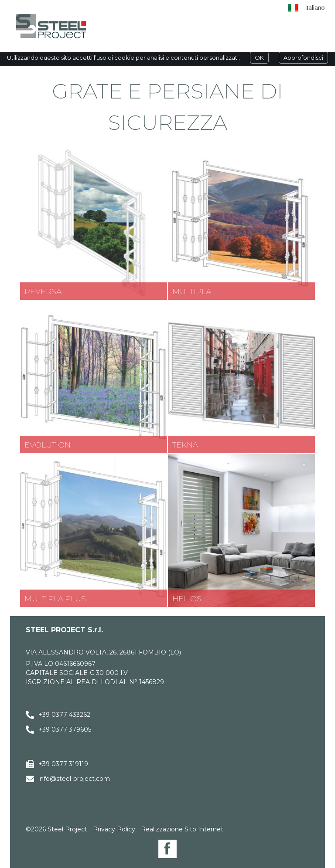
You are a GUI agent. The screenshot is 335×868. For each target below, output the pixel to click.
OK (259, 58)
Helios (187, 598)
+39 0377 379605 (65, 729)
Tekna (185, 445)
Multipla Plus (55, 598)
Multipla (192, 291)
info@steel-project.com (74, 779)
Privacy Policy (114, 829)
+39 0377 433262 (64, 715)
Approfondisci (303, 58)
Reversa (43, 291)
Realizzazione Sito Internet (182, 829)
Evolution (48, 445)
